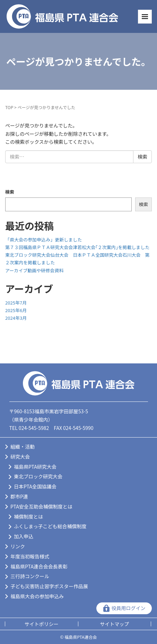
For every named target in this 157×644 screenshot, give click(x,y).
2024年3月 (16, 318)
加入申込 (24, 536)
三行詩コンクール (30, 576)
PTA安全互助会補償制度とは (41, 506)
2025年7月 (16, 303)
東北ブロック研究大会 (38, 476)
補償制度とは (28, 517)
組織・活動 (23, 447)
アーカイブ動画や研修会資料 (34, 270)
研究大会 (20, 457)
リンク (18, 546)
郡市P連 (19, 496)
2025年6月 (16, 310)
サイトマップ (114, 624)
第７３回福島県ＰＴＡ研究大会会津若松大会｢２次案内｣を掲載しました (77, 247)
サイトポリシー (42, 624)
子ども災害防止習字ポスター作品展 (49, 586)
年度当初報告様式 (30, 556)
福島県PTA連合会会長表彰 (39, 566)
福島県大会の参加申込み (37, 596)
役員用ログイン (129, 608)
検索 (10, 192)
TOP (9, 107)
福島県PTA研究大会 (35, 467)
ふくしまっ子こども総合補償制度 (50, 526)
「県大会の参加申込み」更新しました (43, 240)
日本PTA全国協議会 (35, 486)
